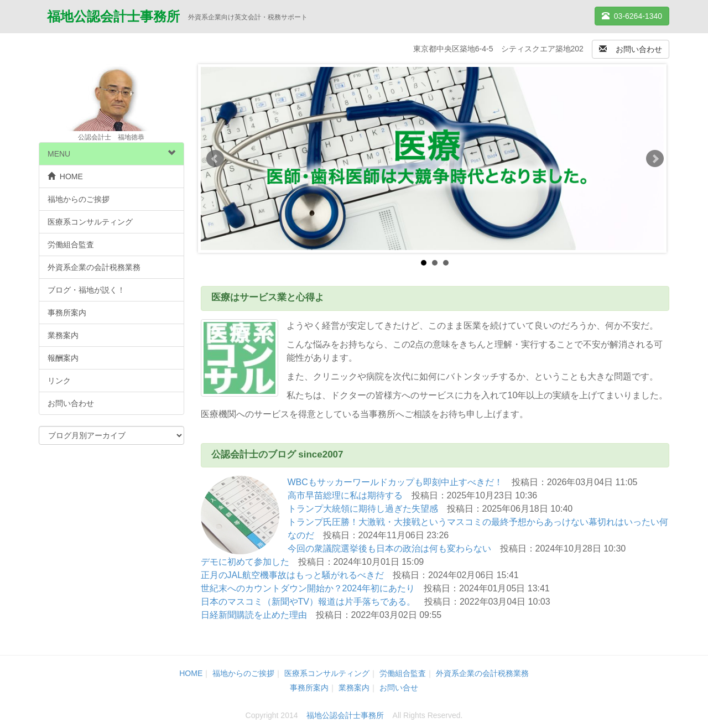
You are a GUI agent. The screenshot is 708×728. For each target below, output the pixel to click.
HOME (65, 176)
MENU (111, 154)
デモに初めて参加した (245, 562)
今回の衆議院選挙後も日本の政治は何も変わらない (389, 548)
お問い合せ (399, 688)
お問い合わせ (631, 49)
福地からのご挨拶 (79, 199)
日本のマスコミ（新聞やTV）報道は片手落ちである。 (308, 602)
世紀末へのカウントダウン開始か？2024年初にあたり (308, 588)
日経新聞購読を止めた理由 (254, 615)
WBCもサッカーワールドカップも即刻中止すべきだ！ (395, 482)
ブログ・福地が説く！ (86, 290)
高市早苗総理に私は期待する (345, 495)
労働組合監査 (71, 245)
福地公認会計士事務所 (113, 17)
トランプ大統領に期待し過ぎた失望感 (363, 509)
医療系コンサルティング (90, 222)
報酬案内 (63, 358)
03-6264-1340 (632, 16)
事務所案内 (67, 313)
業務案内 (63, 335)
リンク (59, 381)
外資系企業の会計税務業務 (94, 267)
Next (655, 159)
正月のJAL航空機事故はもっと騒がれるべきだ (293, 575)
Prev (215, 159)
